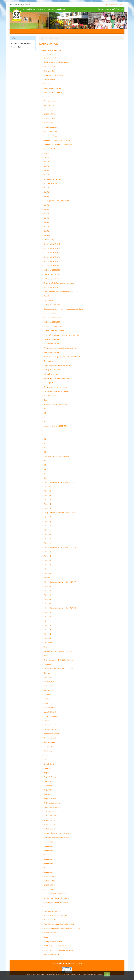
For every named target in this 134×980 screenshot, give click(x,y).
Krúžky (46, 647)
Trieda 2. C (47, 491)
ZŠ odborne (47, 785)
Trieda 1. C (47, 517)
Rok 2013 (46, 214)
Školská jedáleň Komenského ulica (56, 898)
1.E (44, 435)
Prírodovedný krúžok (51, 734)
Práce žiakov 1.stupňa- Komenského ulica (58, 924)
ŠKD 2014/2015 (49, 885)
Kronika (46, 937)
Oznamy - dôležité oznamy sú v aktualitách (59, 283)
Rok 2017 (46, 192)
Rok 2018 (46, 188)
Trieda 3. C (47, 500)
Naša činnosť (48, 643)
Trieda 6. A (47, 530)
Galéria (46, 907)
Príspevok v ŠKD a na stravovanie (55, 391)
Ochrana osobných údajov (53, 75)
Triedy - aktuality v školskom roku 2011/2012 (59, 547)
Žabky (45, 755)
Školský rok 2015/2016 (51, 248)
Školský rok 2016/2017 (51, 244)
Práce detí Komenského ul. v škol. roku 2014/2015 (61, 928)
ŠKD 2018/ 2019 (49, 119)
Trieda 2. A (47, 521)
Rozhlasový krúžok (50, 738)
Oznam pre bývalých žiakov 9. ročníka (57, 365)
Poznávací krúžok (50, 729)
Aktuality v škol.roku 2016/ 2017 (55, 404)
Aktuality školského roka (52, 149)
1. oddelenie (48, 842)
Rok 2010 (46, 227)
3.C (44, 443)
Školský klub (48, 110)
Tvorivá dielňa (48, 747)
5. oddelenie (48, 859)
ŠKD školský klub (49, 812)
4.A (44, 448)
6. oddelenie (48, 863)
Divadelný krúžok (49, 708)
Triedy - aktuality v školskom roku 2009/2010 (59, 608)
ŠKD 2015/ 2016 (49, 881)
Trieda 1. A (47, 552)
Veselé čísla (47, 751)
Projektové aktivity (50, 799)
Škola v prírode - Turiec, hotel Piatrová (57, 201)
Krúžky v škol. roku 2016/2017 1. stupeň (57, 651)
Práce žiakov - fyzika (50, 933)
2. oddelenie (48, 846)
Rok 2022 (46, 162)
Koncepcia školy (49, 71)
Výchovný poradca (50, 127)
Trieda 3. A (47, 495)
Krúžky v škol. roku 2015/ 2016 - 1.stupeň (58, 660)
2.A (44, 409)
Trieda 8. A (47, 543)
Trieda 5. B (47, 630)
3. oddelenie (48, 851)
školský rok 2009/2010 (51, 274)
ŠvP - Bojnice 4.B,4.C (50, 183)
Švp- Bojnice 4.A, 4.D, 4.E (52, 179)
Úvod (43, 38)
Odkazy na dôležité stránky (53, 942)
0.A (44, 461)
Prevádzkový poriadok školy (53, 92)
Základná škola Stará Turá (21, 43)
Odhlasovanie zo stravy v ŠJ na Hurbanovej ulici (60, 348)
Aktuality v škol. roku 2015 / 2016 (55, 426)
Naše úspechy (48, 240)
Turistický (47, 664)
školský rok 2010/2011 (51, 270)
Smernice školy (49, 67)
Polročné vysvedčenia (51, 339)
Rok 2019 (46, 175)
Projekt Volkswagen (50, 777)
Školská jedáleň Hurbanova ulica (55, 894)
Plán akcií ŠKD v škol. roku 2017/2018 (56, 833)
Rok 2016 (46, 196)
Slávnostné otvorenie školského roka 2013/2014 (61, 292)
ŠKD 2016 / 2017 (49, 876)
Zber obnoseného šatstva (52, 318)
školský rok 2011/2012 (51, 322)
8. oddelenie (48, 872)
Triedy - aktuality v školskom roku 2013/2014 (59, 482)
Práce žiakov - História (51, 911)
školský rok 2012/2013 (51, 305)
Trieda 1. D (47, 556)
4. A (44, 478)
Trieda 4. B (47, 504)
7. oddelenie (48, 868)
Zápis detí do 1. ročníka (51, 344)
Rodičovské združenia (51, 352)
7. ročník (46, 578)
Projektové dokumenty (52, 803)
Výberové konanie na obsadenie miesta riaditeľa (61, 335)
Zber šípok (47, 296)
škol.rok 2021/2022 (50, 816)
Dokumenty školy (50, 58)
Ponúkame (47, 768)
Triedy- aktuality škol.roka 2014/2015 (56, 456)
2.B (44, 413)
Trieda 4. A (47, 526)
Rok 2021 (46, 166)
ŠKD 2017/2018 (49, 829)
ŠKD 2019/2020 (49, 114)
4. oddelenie (48, 855)
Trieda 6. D (47, 534)
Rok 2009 (46, 231)
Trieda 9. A (47, 604)
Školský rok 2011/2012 (51, 266)
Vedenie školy (48, 105)
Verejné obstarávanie (51, 954)
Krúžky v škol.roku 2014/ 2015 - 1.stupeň (58, 669)
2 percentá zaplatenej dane (53, 326)
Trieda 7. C (47, 539)
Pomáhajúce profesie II (51, 807)
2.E (44, 422)
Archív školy (16, 47)
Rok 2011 (46, 222)
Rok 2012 (46, 218)
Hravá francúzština (50, 716)
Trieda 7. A (47, 508)
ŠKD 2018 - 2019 (49, 824)
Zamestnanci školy (50, 101)
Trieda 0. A (47, 487)
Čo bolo (46, 157)
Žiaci (45, 400)
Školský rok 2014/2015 (51, 253)
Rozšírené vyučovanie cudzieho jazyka (57, 378)
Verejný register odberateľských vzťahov (58, 950)
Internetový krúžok (50, 725)
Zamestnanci (48, 123)
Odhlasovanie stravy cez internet (55, 387)
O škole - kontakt (49, 80)
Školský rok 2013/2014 (51, 257)
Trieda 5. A (47, 569)
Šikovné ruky (48, 690)
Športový (47, 695)
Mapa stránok (112, 5)
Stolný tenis (47, 686)
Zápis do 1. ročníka (50, 313)
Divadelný (47, 677)
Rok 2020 (46, 170)
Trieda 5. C (47, 595)
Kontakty (47, 84)
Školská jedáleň (49, 890)
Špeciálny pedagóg (50, 136)
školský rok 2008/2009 (51, 279)
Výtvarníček (47, 656)
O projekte (47, 794)
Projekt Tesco (48, 781)
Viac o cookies (98, 974)
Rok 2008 (46, 235)
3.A (44, 469)
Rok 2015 (46, 205)
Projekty (46, 773)
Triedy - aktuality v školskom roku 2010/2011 (59, 582)
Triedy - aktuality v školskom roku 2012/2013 (59, 513)
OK (107, 974)
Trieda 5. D (47, 573)
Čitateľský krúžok (49, 712)
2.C (44, 417)
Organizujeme (48, 764)
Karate (46, 721)
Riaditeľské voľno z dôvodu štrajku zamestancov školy (63, 309)
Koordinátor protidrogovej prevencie (57, 140)
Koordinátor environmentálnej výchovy (58, 144)
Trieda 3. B (47, 586)
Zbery (45, 760)
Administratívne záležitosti (53, 88)
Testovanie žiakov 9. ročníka (53, 331)
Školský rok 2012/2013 (51, 261)
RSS (122, 5)
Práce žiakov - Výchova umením (55, 915)
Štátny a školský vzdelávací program (56, 62)
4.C (44, 452)
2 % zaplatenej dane (50, 374)
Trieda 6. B (47, 634)
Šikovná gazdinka (49, 742)
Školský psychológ (50, 131)
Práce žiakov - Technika (52, 920)
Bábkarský (47, 673)
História (46, 97)
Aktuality (46, 153)
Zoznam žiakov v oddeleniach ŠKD (56, 837)
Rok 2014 (46, 209)
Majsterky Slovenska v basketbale (55, 903)
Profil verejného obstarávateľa (54, 946)
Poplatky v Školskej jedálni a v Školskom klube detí (61, 357)
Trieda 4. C (47, 565)
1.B (44, 430)
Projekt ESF (47, 790)
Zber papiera (48, 300)
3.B (44, 439)
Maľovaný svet (48, 682)
